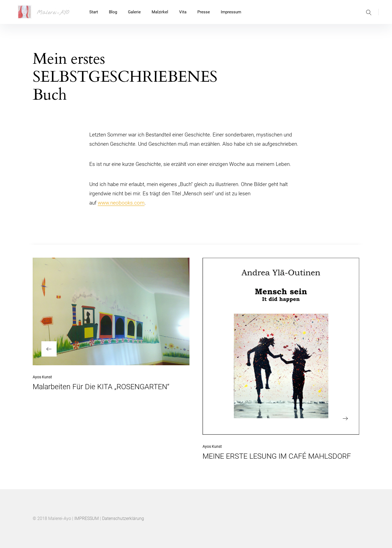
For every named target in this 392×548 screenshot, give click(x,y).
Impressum (231, 12)
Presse (204, 12)
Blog (113, 12)
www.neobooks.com (121, 203)
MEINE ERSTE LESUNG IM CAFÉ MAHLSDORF (277, 456)
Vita (183, 12)
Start (94, 12)
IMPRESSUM (87, 518)
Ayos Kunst (42, 377)
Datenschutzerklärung (123, 518)
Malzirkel (160, 12)
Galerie (134, 12)
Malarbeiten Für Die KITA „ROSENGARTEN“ (101, 387)
